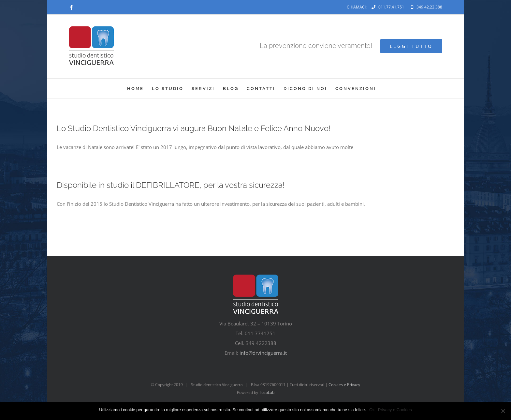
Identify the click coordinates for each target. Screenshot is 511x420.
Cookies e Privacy (344, 385)
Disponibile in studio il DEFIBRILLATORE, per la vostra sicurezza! (171, 185)
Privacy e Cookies (395, 410)
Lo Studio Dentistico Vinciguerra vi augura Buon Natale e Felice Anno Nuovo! (194, 128)
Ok (372, 410)
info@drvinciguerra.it (263, 353)
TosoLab (267, 392)
